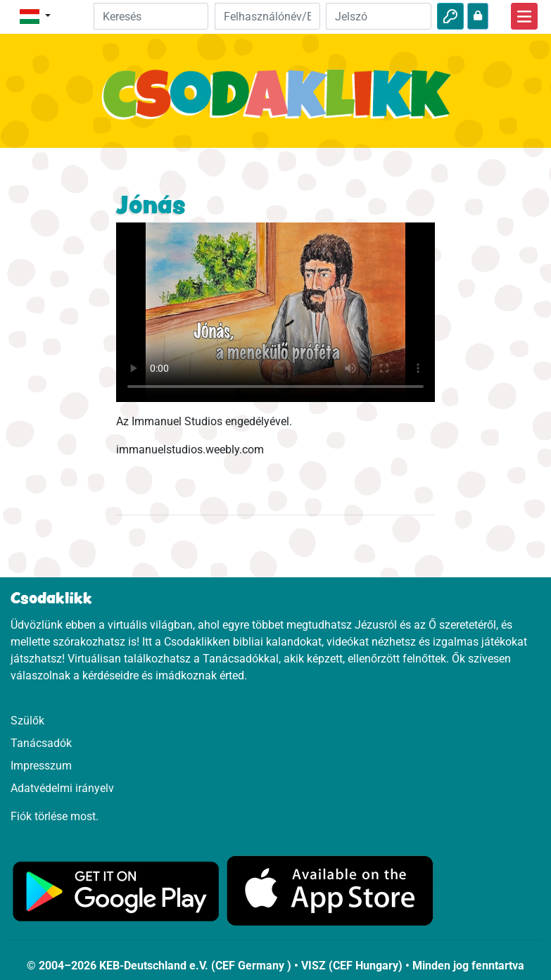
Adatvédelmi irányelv (62, 788)
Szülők (27, 721)
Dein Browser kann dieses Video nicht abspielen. (275, 312)
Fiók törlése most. (55, 816)
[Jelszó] (379, 16)
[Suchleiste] (151, 16)
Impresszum (41, 766)
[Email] (267, 16)
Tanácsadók (41, 743)
